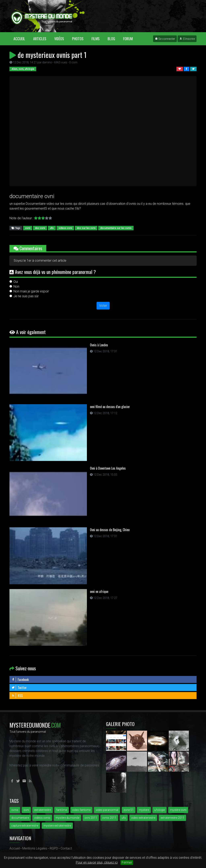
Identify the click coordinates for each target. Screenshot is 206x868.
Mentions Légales (35, 848)
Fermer (127, 862)
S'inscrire (187, 39)
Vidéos (59, 39)
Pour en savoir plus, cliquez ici (97, 862)
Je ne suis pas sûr (26, 296)
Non (16, 286)
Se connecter (165, 39)
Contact (66, 848)
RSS (17, 696)
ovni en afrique (99, 591)
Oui (16, 282)
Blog (111, 39)
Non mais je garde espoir (31, 291)
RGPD (54, 848)
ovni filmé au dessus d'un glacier (110, 407)
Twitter (19, 688)
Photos (78, 39)
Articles (40, 39)
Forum (128, 39)
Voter (103, 306)
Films (96, 39)
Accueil (21, 39)
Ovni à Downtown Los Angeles (108, 468)
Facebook (20, 680)
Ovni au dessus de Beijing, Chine (110, 530)
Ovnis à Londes (99, 345)
